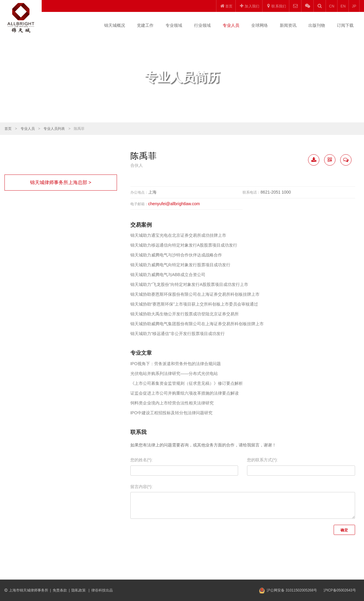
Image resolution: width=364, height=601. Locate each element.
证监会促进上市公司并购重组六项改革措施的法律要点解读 (185, 393)
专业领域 (174, 25)
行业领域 (202, 25)
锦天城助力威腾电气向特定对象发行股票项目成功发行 (180, 265)
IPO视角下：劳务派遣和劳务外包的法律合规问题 (176, 364)
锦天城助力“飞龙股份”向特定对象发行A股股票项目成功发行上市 (189, 284)
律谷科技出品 (102, 590)
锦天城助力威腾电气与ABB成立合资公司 (168, 275)
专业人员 (231, 25)
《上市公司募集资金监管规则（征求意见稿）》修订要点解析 (187, 383)
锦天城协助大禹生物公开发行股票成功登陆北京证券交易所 (185, 314)
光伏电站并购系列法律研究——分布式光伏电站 (174, 373)
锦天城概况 (115, 25)
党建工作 (145, 25)
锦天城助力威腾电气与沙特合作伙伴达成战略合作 (176, 255)
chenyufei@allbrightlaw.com (174, 204)
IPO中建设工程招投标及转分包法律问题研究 (171, 413)
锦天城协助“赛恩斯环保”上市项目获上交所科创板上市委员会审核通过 (194, 304)
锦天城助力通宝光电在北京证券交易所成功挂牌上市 (178, 235)
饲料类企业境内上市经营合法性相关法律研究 (172, 403)
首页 (8, 129)
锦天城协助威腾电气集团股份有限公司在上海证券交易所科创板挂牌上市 (197, 324)
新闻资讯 (288, 25)
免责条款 (60, 590)
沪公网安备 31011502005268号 (292, 590)
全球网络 (260, 25)
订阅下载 (345, 25)
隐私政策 (79, 590)
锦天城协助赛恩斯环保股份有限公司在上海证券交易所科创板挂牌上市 (195, 294)
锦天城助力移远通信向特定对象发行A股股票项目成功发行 (184, 245)
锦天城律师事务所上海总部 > (61, 182)
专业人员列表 (54, 129)
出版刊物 (317, 25)
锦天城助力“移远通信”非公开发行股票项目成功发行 (178, 334)
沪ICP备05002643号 (340, 590)
